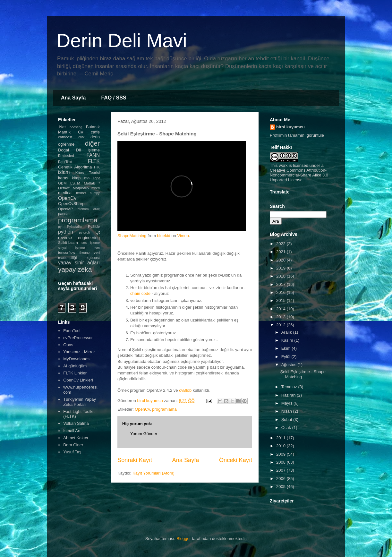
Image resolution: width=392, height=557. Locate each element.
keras (63, 178)
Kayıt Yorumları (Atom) (153, 473)
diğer (92, 143)
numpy (95, 193)
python (66, 232)
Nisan (287, 411)
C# (81, 132)
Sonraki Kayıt (135, 460)
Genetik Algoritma (75, 167)
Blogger (184, 539)
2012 (281, 325)
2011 (281, 438)
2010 (281, 446)
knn (87, 178)
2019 (281, 268)
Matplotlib (81, 188)
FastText (65, 162)
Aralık (287, 332)
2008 (281, 462)
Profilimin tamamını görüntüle (297, 135)
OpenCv (142, 409)
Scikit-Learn (68, 242)
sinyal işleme (72, 248)
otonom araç (89, 209)
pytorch (84, 232)
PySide (94, 226)
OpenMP (65, 209)
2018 (281, 276)
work (283, 165)
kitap (76, 178)
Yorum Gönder (144, 434)
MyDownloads (76, 359)
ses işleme (91, 243)
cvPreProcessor (78, 338)
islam (64, 172)
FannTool (72, 331)
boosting (76, 127)
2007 (281, 470)
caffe (95, 132)
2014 (281, 309)
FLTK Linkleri (75, 373)
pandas (64, 214)
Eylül (286, 357)
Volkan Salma (76, 423)
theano (85, 253)
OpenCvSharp (71, 204)
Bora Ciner (73, 445)
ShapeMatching (132, 236)
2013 (281, 317)
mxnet (81, 193)
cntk (81, 137)
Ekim (287, 348)
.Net (62, 127)
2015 (281, 300)
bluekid (164, 236)
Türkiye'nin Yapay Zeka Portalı (80, 402)
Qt (98, 232)
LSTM (75, 183)
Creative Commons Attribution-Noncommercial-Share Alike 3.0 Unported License (299, 175)
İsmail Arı (72, 431)
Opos (68, 345)
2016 (281, 292)
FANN (93, 155)
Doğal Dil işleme (79, 150)
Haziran (289, 395)
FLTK (94, 161)
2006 (281, 479)
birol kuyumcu (290, 127)
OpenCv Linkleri (78, 380)
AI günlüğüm (75, 366)
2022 (281, 244)
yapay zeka (75, 269)
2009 (281, 454)
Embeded (66, 155)
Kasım (288, 340)
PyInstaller (75, 227)
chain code (140, 293)
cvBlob (185, 390)
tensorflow (67, 252)
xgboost (93, 257)
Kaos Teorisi (88, 172)
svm (97, 248)
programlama (164, 409)
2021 (281, 252)
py (60, 227)
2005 (281, 487)
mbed (96, 188)
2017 (281, 284)
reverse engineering (79, 238)
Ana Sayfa (73, 98)
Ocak (287, 428)
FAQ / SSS (114, 98)
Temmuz (290, 387)
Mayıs (287, 403)
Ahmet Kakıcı (76, 438)
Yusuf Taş (72, 452)
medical (65, 193)
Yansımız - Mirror (79, 352)
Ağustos (290, 365)
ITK (97, 167)
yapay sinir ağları (79, 263)
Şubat (287, 420)
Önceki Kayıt (236, 460)
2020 (281, 260)
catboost (65, 137)
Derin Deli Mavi (122, 41)
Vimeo (183, 236)
